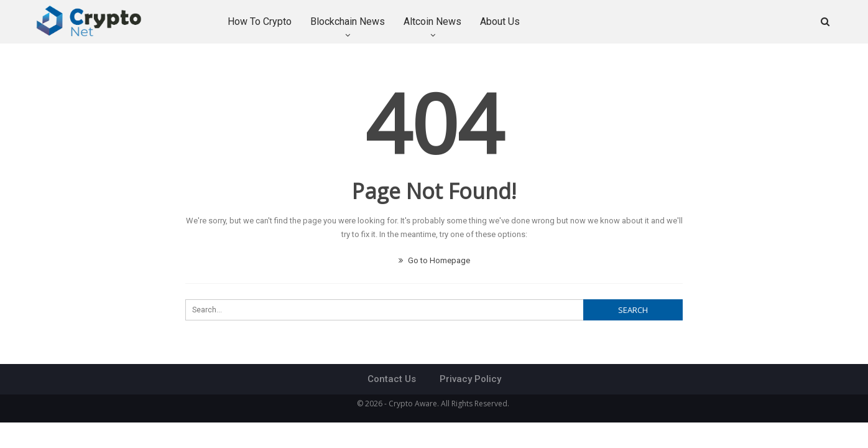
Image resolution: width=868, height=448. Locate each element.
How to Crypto (260, 21)
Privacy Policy (470, 379)
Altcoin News (432, 21)
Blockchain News (348, 21)
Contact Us (392, 379)
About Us (500, 21)
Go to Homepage (434, 260)
